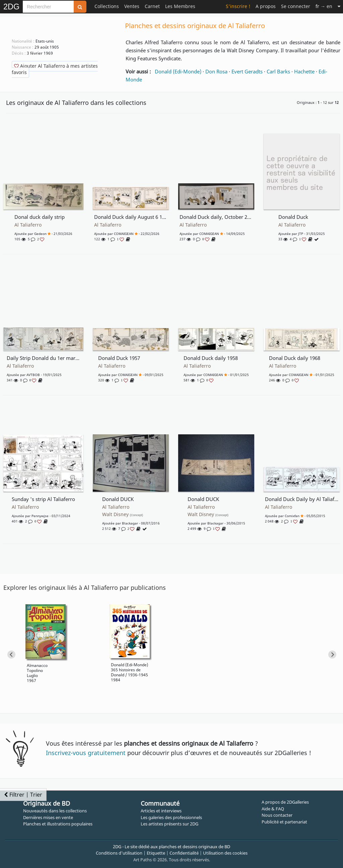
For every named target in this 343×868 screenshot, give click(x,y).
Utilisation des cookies (225, 853)
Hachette (304, 71)
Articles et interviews (161, 811)
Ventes (132, 6)
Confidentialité (184, 853)
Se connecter (296, 6)
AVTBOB (33, 375)
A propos (266, 6)
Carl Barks (278, 71)
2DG (11, 7)
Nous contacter (277, 815)
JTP (301, 234)
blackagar (130, 523)
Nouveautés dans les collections (55, 811)
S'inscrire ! (238, 6)
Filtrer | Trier (23, 795)
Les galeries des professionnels (171, 817)
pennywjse (40, 516)
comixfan (292, 516)
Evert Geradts (247, 71)
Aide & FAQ (273, 809)
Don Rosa (216, 71)
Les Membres (180, 6)
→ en (324, 6)
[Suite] (339, 6)
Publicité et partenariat (284, 822)
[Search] (48, 7)
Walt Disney (123, 514)
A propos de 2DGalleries (285, 802)
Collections (107, 6)
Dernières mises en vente (48, 817)
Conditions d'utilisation (119, 853)
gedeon (40, 234)
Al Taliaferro (28, 225)
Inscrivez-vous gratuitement (86, 753)
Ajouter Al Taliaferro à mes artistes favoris (55, 69)
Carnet (152, 6)
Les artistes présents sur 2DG (169, 824)
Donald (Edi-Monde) (178, 71)
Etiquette (156, 853)
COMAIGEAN (124, 234)
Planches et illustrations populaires (58, 824)
